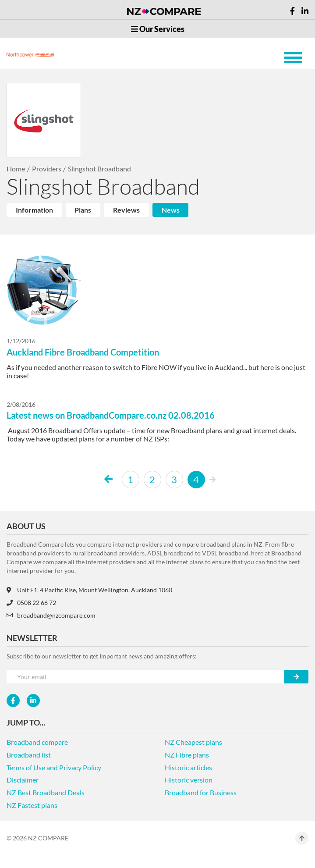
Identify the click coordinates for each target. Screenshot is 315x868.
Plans (83, 210)
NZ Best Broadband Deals (46, 792)
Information (34, 210)
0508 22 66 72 (31, 603)
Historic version (189, 780)
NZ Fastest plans (32, 805)
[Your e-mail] (145, 677)
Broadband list (29, 755)
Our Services (158, 29)
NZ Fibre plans (187, 755)
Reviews (126, 210)
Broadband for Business (201, 792)
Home (16, 169)
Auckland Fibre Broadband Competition (83, 352)
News (171, 210)
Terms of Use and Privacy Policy (54, 767)
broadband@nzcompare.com (51, 615)
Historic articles (188, 767)
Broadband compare (37, 742)
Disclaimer (23, 780)
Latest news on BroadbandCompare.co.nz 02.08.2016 (111, 415)
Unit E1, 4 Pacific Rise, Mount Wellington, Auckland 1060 (89, 590)
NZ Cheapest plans (193, 742)
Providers (47, 169)
